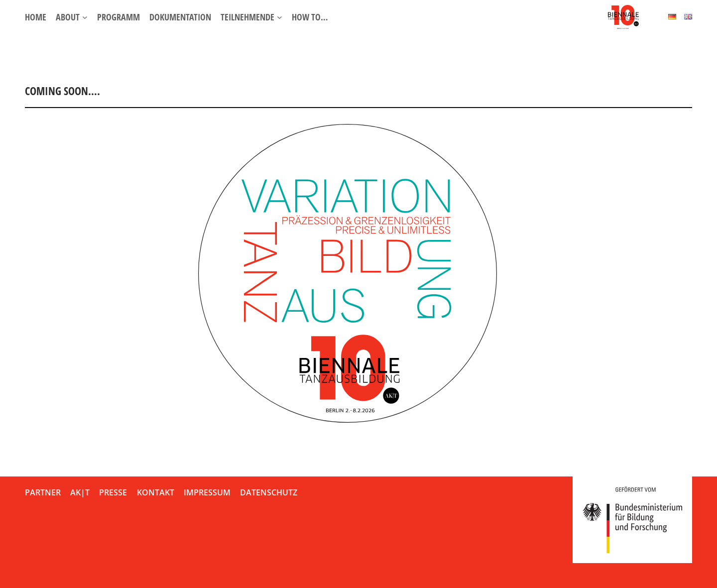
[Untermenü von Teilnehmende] (280, 17)
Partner (43, 492)
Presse (113, 492)
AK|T (80, 492)
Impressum (207, 492)
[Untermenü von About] (85, 17)
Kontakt (156, 492)
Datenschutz (269, 492)
